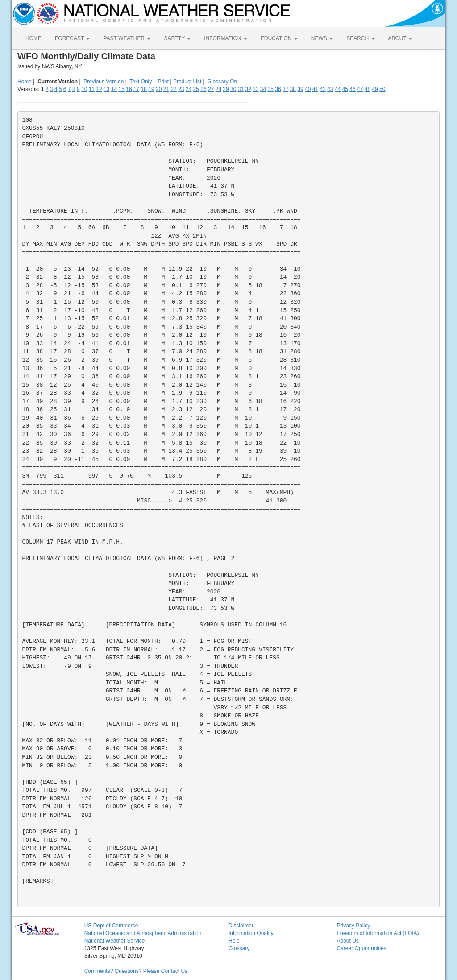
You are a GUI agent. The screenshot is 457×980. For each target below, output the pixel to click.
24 (189, 89)
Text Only (141, 82)
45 (345, 89)
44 (338, 89)
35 (271, 89)
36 (278, 89)
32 (248, 89)
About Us (347, 941)
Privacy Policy (353, 926)
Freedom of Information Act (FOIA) (378, 933)
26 (203, 89)
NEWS (322, 38)
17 (136, 89)
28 (218, 89)
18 (144, 89)
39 (300, 89)
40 (308, 89)
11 (92, 89)
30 (233, 89)
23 (181, 89)
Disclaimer (241, 926)
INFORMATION (225, 38)
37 (285, 89)
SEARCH (360, 38)
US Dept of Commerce (111, 926)
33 (256, 89)
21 (166, 89)
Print (163, 82)
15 (122, 89)
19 (151, 89)
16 (129, 89)
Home (25, 82)
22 (173, 89)
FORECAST (72, 38)
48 (368, 89)
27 (211, 89)
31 (241, 89)
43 (330, 89)
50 (382, 89)
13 (106, 89)
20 (159, 89)
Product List (187, 82)
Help (234, 941)
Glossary (239, 948)
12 (99, 89)
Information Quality (251, 933)
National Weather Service (115, 941)
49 (375, 89)
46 (352, 89)
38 (293, 89)
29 (226, 89)
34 (263, 89)
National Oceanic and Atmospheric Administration (143, 933)
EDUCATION (279, 38)
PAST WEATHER (127, 38)
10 (84, 89)
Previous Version (104, 82)
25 (196, 89)
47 (360, 89)
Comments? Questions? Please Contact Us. (137, 971)
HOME (33, 38)
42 (322, 89)
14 (114, 89)
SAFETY (177, 38)
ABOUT (400, 38)
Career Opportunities (361, 948)
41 (315, 89)
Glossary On (222, 82)
